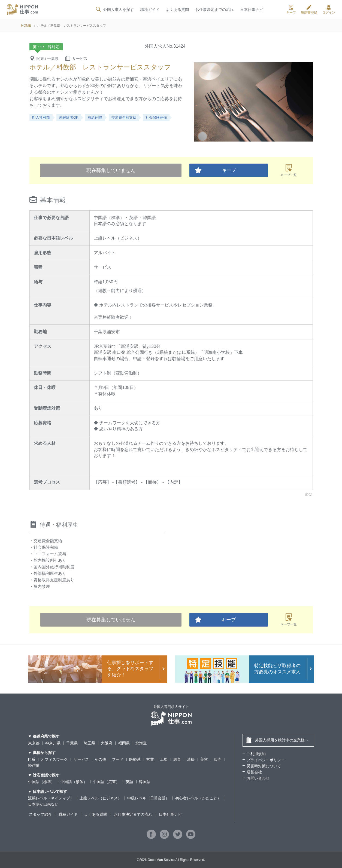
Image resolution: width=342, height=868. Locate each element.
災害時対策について (264, 766)
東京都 (34, 743)
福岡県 (124, 743)
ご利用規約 (256, 754)
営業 (150, 759)
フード (118, 759)
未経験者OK (69, 117)
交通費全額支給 (124, 117)
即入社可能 (41, 117)
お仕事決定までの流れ (214, 10)
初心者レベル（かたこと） (198, 798)
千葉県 (72, 743)
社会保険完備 (156, 117)
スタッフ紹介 (40, 814)
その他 (100, 759)
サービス (81, 759)
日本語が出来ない (43, 804)
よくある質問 (177, 10)
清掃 (191, 759)
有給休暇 (95, 117)
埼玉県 (89, 743)
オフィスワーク (54, 759)
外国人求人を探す (114, 10)
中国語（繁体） (74, 782)
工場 (164, 759)
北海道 (141, 743)
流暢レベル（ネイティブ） (51, 798)
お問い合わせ (258, 778)
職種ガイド (150, 10)
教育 (177, 759)
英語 (129, 782)
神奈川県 (53, 743)
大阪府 (107, 743)
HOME (26, 26)
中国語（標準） (41, 782)
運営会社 (254, 772)
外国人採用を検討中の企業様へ (277, 740)
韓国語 (145, 782)
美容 (204, 759)
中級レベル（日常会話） (148, 798)
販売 (218, 759)
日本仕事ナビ (252, 10)
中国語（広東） (106, 782)
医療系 (135, 759)
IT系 (32, 759)
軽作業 (34, 765)
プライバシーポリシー (266, 760)
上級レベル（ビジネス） (101, 798)
